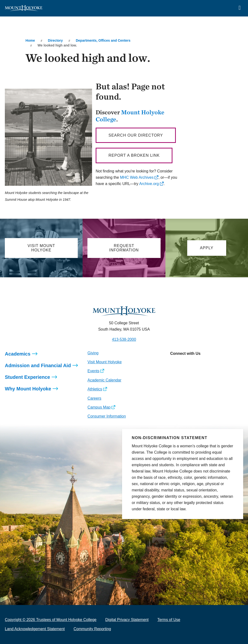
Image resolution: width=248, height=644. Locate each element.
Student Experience (27, 377)
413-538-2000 (124, 339)
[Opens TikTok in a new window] (217, 364)
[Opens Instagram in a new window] (174, 364)
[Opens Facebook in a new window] (184, 364)
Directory (55, 40)
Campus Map (99, 407)
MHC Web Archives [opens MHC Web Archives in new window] (137, 177)
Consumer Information (107, 416)
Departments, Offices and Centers (103, 40)
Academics (18, 354)
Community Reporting (92, 629)
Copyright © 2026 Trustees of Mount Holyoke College (51, 620)
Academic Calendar (104, 380)
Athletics (95, 389)
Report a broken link (134, 155)
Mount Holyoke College (130, 116)
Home (30, 40)
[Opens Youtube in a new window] (206, 364)
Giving (93, 353)
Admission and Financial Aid (38, 365)
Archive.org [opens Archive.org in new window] (149, 184)
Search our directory (136, 135)
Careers (94, 398)
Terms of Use (169, 620)
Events (93, 371)
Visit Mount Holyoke (105, 362)
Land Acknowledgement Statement (35, 629)
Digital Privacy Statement (127, 620)
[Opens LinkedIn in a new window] (195, 364)
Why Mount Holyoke (28, 389)
